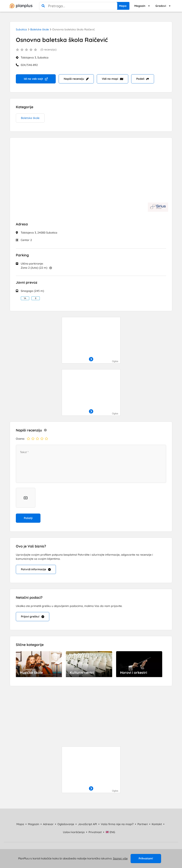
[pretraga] (43, 6)
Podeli (143, 79)
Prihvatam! (146, 858)
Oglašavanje (66, 824)
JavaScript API (87, 824)
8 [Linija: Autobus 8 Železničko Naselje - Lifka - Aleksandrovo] (36, 298)
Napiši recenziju (76, 79)
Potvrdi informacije (36, 569)
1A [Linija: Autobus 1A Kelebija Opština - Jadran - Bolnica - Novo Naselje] (25, 298)
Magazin (140, 6)
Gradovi (161, 6)
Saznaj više (120, 858)
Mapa (123, 6)
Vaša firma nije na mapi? (117, 824)
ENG (110, 832)
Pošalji (28, 518)
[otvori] (91, 359)
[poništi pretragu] (113, 6)
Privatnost (95, 832)
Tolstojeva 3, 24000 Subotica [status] (39, 233)
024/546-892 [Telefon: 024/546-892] (29, 65)
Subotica (21, 29)
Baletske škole (40, 29)
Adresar (48, 824)
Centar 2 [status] (26, 240)
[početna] (21, 6)
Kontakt (157, 824)
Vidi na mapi (113, 79)
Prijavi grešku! (33, 616)
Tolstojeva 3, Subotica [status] (35, 58)
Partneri (143, 824)
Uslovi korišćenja (74, 832)
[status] (91, 52)
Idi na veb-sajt (36, 79)
